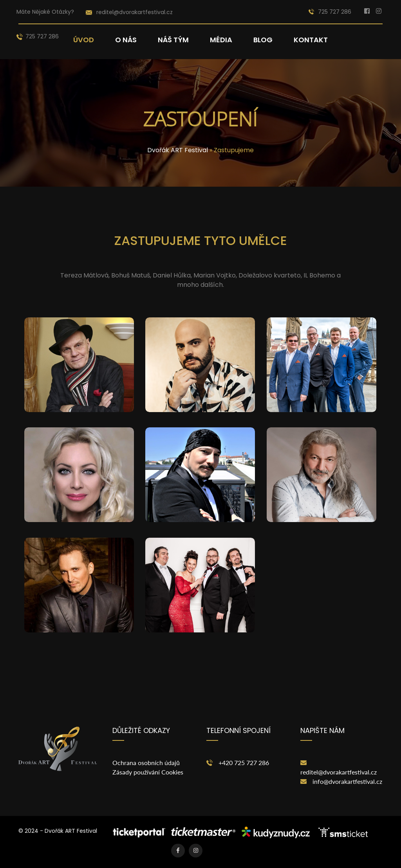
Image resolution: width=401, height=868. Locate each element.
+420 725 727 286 (244, 763)
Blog (263, 40)
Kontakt (311, 40)
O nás (126, 40)
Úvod (84, 40)
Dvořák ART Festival (178, 150)
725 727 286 (330, 12)
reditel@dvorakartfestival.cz (339, 772)
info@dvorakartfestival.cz (347, 781)
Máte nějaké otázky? (45, 12)
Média (221, 40)
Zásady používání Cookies (148, 772)
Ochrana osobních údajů (146, 763)
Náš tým (173, 40)
